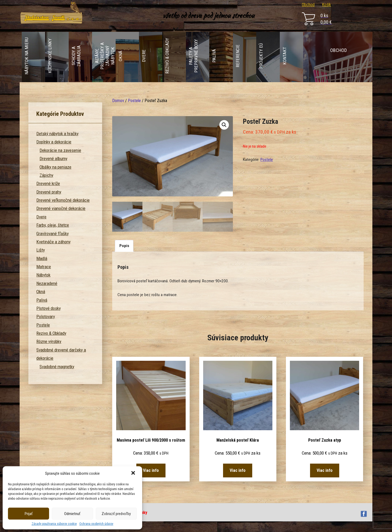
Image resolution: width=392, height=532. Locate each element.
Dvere (41, 217)
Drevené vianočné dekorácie (61, 208)
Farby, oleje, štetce (53, 225)
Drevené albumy (53, 159)
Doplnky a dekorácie (54, 142)
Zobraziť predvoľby (116, 514)
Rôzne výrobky (49, 341)
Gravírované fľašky (53, 234)
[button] (134, 473)
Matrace (44, 267)
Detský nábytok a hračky (57, 134)
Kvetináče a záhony (53, 242)
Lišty (41, 250)
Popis (124, 246)
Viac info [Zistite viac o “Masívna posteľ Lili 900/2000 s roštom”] (151, 470)
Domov (118, 101)
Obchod (308, 5)
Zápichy (46, 175)
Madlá (42, 258)
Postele (134, 101)
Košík (326, 5)
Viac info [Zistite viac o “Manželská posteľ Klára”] (238, 470)
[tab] (124, 246)
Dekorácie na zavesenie (60, 150)
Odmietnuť (72, 514)
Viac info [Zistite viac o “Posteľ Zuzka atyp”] (325, 470)
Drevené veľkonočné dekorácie (63, 200)
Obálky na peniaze (55, 167)
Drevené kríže (48, 183)
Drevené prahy (49, 192)
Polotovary (46, 316)
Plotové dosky (49, 308)
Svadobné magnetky (57, 367)
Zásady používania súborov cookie (54, 524)
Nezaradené (47, 283)
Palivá (42, 300)
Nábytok (43, 275)
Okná (41, 292)
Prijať (29, 514)
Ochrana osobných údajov (96, 524)
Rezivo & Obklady (51, 333)
